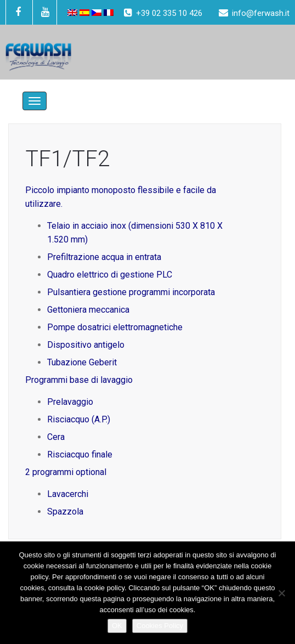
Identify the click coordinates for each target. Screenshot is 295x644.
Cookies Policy (160, 626)
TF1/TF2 (67, 159)
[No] (281, 593)
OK (117, 626)
